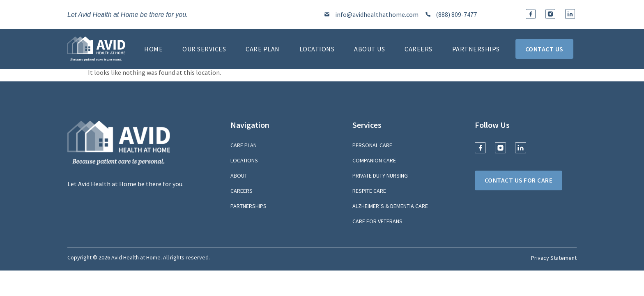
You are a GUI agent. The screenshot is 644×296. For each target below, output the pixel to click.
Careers (419, 49)
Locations (317, 49)
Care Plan (263, 49)
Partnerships (476, 49)
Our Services (204, 49)
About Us (369, 49)
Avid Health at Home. (137, 257)
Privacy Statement (554, 258)
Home (153, 49)
